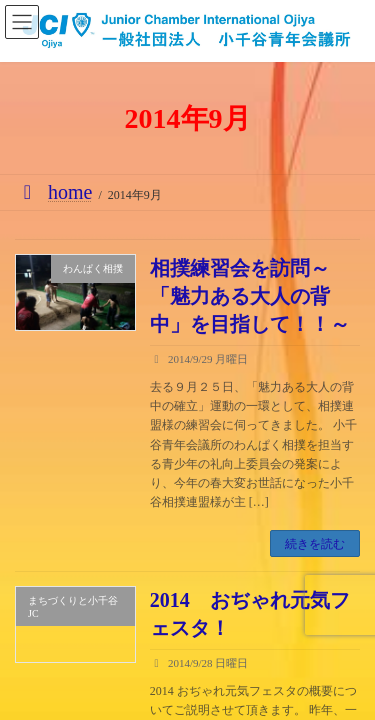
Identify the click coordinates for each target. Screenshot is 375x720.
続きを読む (315, 544)
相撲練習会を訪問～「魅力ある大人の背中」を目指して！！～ (250, 296)
